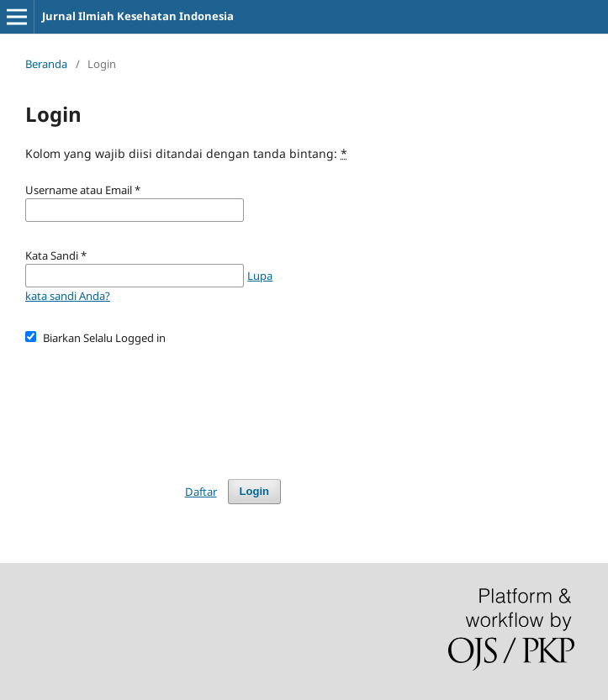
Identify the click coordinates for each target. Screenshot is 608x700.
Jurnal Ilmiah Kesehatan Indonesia (138, 16)
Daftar (201, 492)
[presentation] (153, 404)
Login (254, 491)
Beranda (46, 64)
